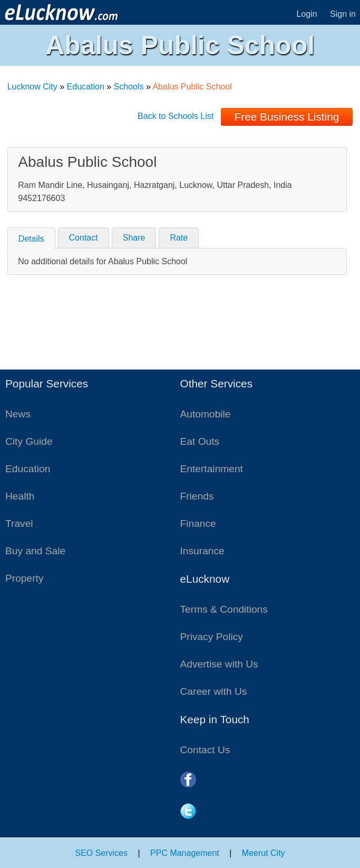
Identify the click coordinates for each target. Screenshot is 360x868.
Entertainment (212, 469)
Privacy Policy (212, 637)
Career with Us (214, 691)
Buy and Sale (35, 551)
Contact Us (205, 750)
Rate (179, 238)
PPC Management (185, 853)
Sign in (343, 14)
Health (20, 496)
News (18, 414)
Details (31, 239)
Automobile (206, 414)
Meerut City (264, 853)
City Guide (29, 441)
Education (86, 87)
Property (25, 578)
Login (307, 14)
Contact (84, 238)
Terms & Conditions (224, 609)
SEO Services (101, 853)
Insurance (202, 551)
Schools (129, 87)
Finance (198, 523)
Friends (197, 496)
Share (134, 238)
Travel (19, 523)
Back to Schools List (176, 116)
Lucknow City (32, 87)
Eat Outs (200, 441)
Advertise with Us (219, 664)
